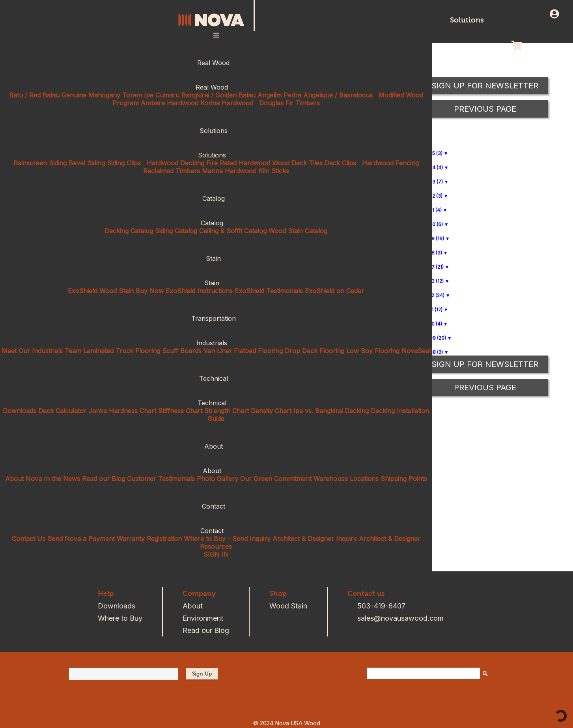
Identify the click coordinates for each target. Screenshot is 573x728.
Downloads (20, 411)
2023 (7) (433, 182)
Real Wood (216, 63)
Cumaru (167, 95)
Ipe (149, 95)
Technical (216, 378)
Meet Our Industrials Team (41, 351)
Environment (203, 618)
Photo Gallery (217, 479)
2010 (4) (433, 324)
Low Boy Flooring (373, 351)
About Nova (23, 479)
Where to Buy (120, 618)
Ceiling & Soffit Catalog (233, 231)
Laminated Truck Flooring (122, 351)
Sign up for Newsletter (485, 364)
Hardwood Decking (175, 163)
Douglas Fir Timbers (289, 103)
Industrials (216, 343)
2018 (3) (433, 253)
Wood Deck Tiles (297, 163)
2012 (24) (434, 295)
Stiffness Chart (180, 411)
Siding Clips (124, 163)
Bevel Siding (87, 163)
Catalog (216, 198)
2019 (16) (434, 239)
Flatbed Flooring (258, 351)
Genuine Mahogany (91, 95)
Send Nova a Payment (81, 539)
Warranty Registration (149, 539)
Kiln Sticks (274, 171)
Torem (132, 95)
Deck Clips (340, 163)
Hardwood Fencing (390, 163)
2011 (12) (433, 310)
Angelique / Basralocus (338, 95)
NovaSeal (416, 351)
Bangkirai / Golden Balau (218, 95)
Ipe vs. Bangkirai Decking (331, 411)
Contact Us (29, 539)
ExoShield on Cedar (334, 291)
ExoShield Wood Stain (101, 291)
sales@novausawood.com (400, 618)
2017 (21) (434, 267)
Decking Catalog (129, 231)
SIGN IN (216, 554)
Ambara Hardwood (170, 103)
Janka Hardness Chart (122, 411)
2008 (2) (433, 352)
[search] (423, 674)
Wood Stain (288, 606)
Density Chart (271, 411)
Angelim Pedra (279, 95)
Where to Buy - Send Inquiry (227, 539)
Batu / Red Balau (34, 95)
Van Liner (218, 351)
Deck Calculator (62, 411)
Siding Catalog (176, 231)
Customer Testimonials (161, 479)
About (216, 446)
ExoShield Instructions (199, 291)
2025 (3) (433, 153)
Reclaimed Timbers (172, 171)
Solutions (467, 20)
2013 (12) (434, 281)
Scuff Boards (182, 351)
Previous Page (485, 387)
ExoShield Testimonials (269, 291)
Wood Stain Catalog (298, 231)
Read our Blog (104, 479)
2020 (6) (433, 224)
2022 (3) (433, 196)
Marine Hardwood (229, 171)
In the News (62, 479)
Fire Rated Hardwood (238, 163)
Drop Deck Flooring (314, 351)
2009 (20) (435, 338)
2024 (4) (433, 167)
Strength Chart (227, 411)
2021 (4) (433, 210)
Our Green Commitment (276, 479)
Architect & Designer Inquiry (315, 539)
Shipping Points (404, 479)
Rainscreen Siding (40, 163)
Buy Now (150, 291)
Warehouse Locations (346, 479)
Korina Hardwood (227, 103)
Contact (216, 506)
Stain (216, 258)
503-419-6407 (381, 606)
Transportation (216, 318)
